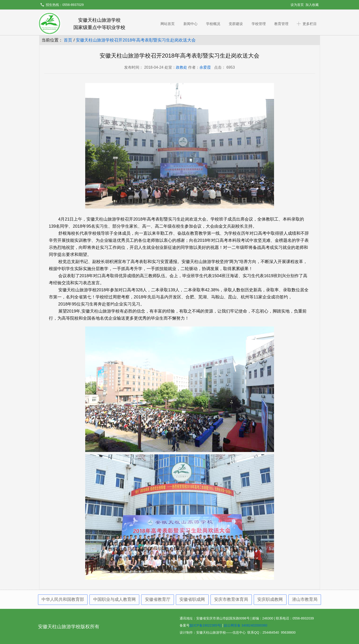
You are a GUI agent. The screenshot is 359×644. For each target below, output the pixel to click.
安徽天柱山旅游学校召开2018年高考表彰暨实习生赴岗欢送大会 (136, 40)
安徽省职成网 (192, 599)
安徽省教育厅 (158, 599)
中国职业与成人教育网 (114, 599)
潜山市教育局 (305, 599)
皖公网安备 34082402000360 (246, 625)
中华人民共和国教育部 (63, 599)
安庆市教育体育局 (231, 599)
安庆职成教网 (270, 599)
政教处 (182, 67)
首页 (68, 40)
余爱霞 (205, 67)
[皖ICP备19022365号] (205, 625)
